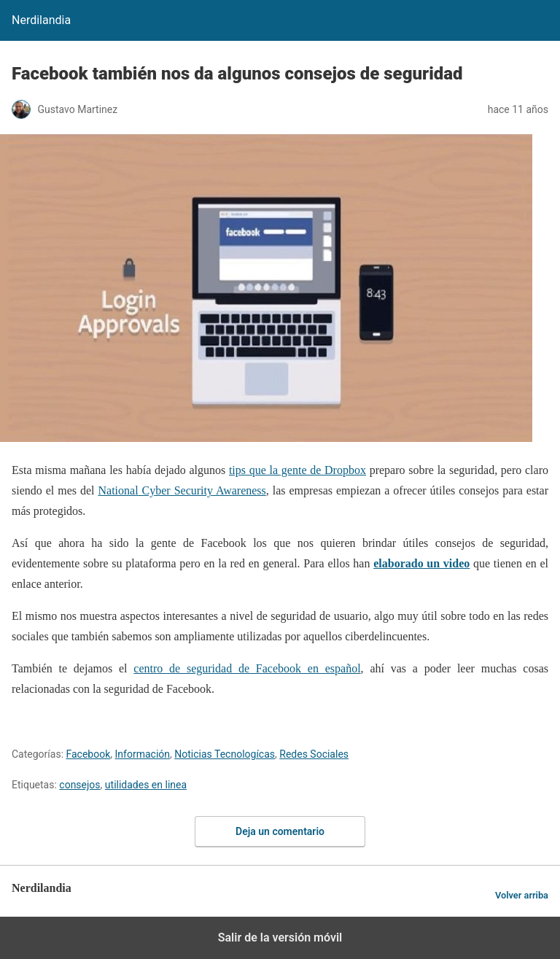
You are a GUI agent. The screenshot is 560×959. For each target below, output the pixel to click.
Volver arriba (522, 895)
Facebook (89, 754)
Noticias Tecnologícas (225, 754)
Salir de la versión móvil (280, 937)
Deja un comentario (280, 831)
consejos (79, 785)
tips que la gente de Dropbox (297, 470)
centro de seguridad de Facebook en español (247, 668)
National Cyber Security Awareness (182, 490)
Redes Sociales (314, 754)
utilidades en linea (146, 785)
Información (143, 754)
